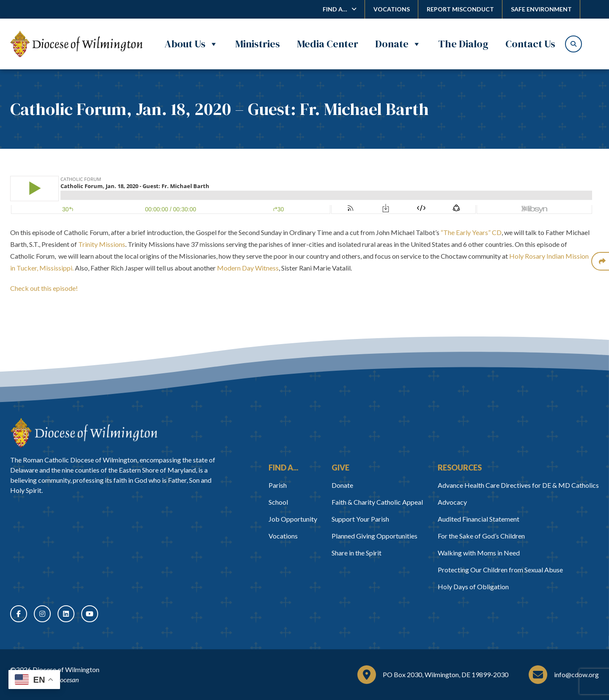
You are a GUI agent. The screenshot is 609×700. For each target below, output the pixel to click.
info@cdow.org (576, 674)
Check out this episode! (44, 288)
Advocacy (452, 502)
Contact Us (530, 44)
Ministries (258, 44)
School (278, 502)
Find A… (335, 9)
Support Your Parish (360, 519)
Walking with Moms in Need (479, 553)
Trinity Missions (102, 244)
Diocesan (66, 679)
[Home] (84, 433)
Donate (398, 44)
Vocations (392, 9)
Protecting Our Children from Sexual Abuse (500, 570)
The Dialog (463, 44)
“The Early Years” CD (471, 232)
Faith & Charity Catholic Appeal (377, 502)
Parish (278, 485)
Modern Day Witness (248, 268)
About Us (191, 44)
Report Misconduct (460, 9)
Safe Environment (541, 9)
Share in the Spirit (357, 553)
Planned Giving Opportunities (374, 536)
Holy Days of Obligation (473, 587)
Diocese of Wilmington (66, 669)
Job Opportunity (293, 519)
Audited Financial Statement (479, 519)
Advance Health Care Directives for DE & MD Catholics (518, 485)
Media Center (328, 44)
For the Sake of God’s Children (481, 536)
